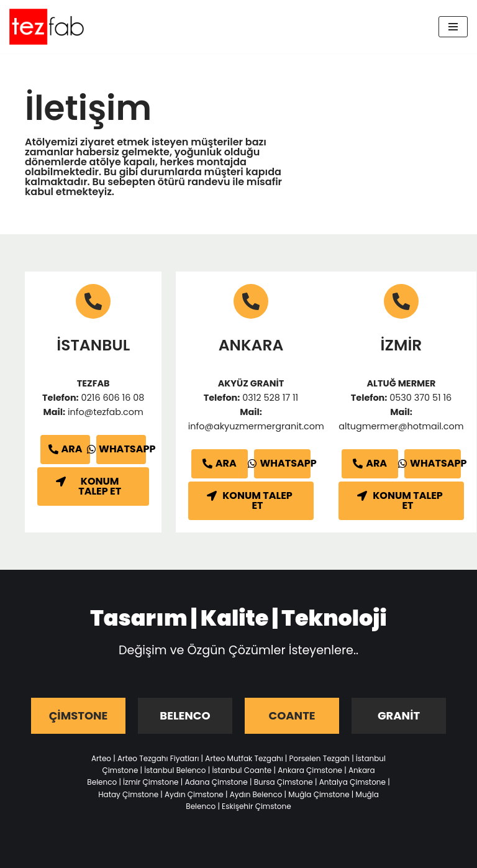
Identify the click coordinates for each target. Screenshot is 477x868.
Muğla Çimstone (319, 794)
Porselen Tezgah (320, 758)
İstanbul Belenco (175, 770)
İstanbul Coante (242, 770)
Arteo (101, 758)
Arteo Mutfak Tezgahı (244, 758)
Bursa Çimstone (284, 782)
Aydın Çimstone (194, 794)
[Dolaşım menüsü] (453, 27)
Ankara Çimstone (310, 770)
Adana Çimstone (216, 782)
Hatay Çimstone (128, 794)
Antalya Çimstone (352, 782)
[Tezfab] (47, 27)
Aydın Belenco (256, 794)
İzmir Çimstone (151, 782)
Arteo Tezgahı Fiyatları (158, 758)
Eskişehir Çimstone (257, 806)
